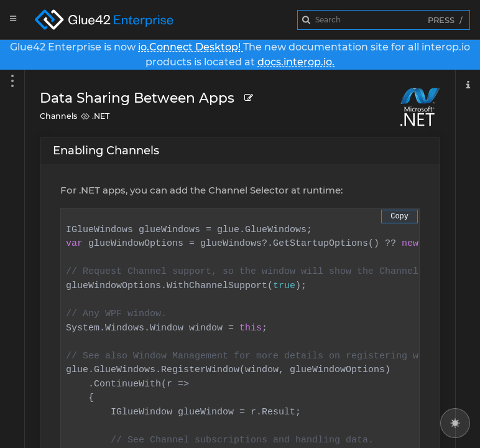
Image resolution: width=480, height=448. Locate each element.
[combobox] (384, 20)
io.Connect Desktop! (191, 47)
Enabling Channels (106, 151)
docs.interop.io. (296, 62)
